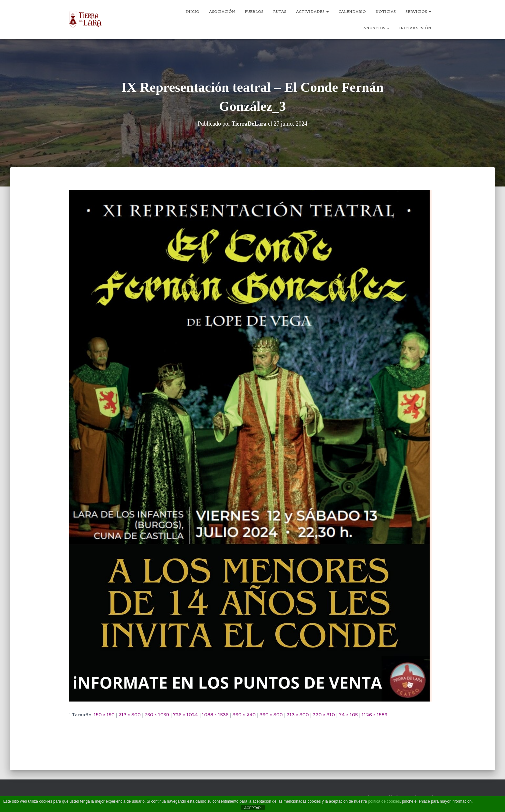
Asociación (222, 11)
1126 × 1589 (375, 715)
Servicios (418, 11)
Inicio (192, 11)
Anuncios (376, 28)
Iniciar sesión (415, 28)
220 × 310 (324, 715)
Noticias (386, 11)
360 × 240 (244, 715)
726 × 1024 (186, 715)
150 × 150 (104, 715)
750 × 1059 (157, 715)
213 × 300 (130, 715)
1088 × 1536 (215, 715)
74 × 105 (348, 715)
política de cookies (384, 801)
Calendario (352, 11)
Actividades (312, 11)
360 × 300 (271, 715)
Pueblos (254, 11)
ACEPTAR (252, 808)
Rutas (280, 11)
